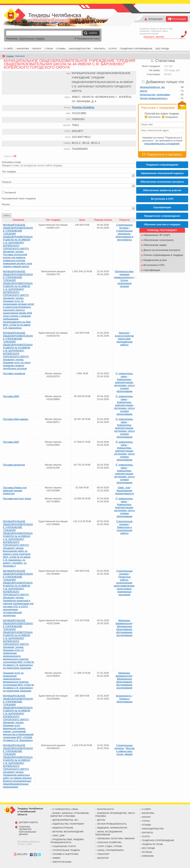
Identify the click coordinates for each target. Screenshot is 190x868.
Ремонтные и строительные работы (124, 530)
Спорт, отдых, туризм (110, 846)
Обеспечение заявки (155, 245)
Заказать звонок (154, 37)
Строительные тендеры (125, 226)
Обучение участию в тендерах (162, 224)
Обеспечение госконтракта (158, 240)
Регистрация (177, 19)
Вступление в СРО (162, 199)
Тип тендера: (9, 172)
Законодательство (80, 49)
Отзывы (61, 49)
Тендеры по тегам (152, 844)
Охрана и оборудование (125, 700)
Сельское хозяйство (109, 842)
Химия (56, 858)
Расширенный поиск (87, 39)
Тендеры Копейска (83, 107)
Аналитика (23, 49)
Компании (148, 856)
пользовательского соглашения (162, 144)
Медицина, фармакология (124, 622)
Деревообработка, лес (153, 87)
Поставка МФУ (11, 396)
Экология (124, 333)
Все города (162, 49)
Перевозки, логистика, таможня (116, 838)
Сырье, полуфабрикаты (110, 850)
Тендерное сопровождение (136, 49)
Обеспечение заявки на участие (162, 190)
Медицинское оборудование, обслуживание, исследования (124, 631)
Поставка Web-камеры (16, 419)
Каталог (37, 49)
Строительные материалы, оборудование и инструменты (124, 235)
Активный (10, 193)
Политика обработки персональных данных (28, 831)
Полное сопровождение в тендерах (163, 255)
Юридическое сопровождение (162, 216)
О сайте (9, 49)
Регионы (147, 852)
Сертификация (152, 270)
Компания (20, 56)
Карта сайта (22, 854)
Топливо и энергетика (65, 854)
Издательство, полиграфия (155, 95)
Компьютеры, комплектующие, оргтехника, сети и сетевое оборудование (124, 385)
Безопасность (124, 696)
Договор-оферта (28, 822)
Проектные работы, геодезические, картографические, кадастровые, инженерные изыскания (124, 586)
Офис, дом (124, 488)
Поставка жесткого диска (17, 498)
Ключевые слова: (12, 162)
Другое (144, 91)
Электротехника (62, 862)
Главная (10, 56)
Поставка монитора (14, 465)
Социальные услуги (64, 846)
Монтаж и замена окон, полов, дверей (125, 751)
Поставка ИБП (11, 442)
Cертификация (162, 207)
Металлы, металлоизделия (68, 832)
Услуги (113, 49)
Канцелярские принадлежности (124, 492)
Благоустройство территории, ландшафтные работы (125, 340)
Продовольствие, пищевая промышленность (124, 274)
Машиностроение (63, 828)
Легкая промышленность (154, 98)
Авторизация (155, 19)
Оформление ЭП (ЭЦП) (157, 235)
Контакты (100, 49)
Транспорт (103, 854)
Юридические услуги (155, 260)
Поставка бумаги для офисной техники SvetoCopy (15, 490)
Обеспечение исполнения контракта (162, 182)
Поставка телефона (14, 373)
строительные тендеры (32, 39)
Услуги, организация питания (125, 283)
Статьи (49, 49)
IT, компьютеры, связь (125, 375)
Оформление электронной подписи (162, 173)
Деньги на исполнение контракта (162, 250)
